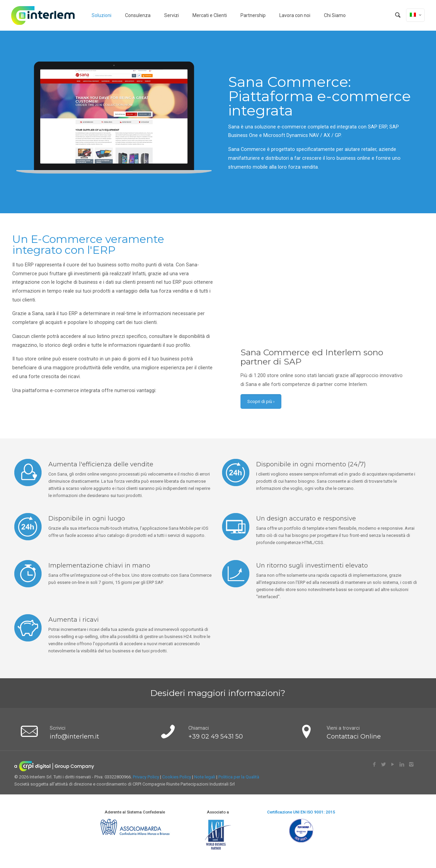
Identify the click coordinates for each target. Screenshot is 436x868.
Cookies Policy (177, 777)
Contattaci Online (354, 737)
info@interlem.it (74, 737)
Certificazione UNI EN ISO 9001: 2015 (301, 812)
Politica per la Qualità (239, 777)
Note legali (205, 777)
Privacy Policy (146, 777)
